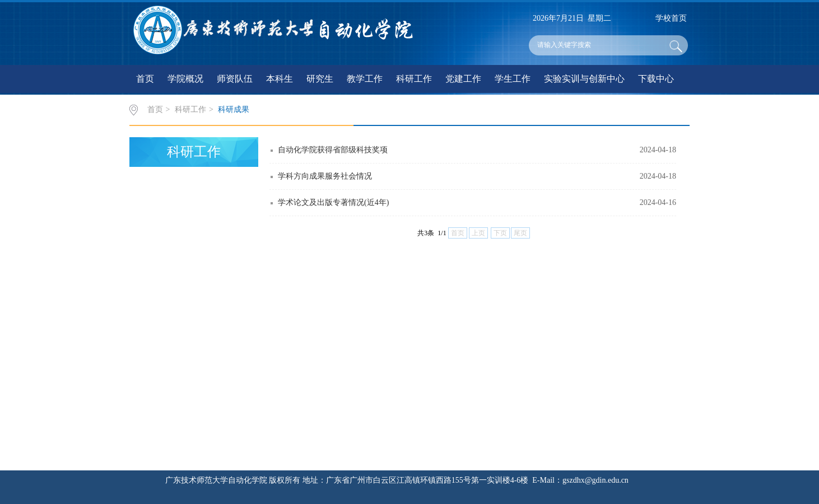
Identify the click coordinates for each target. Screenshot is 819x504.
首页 (145, 79)
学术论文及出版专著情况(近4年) (333, 202)
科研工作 (414, 79)
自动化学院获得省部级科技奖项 (333, 150)
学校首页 (671, 18)
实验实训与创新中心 (584, 79)
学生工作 (513, 79)
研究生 (320, 79)
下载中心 (656, 79)
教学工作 (365, 79)
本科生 (280, 79)
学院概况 (185, 79)
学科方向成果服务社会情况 (325, 176)
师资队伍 (235, 79)
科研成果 (234, 109)
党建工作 (463, 79)
